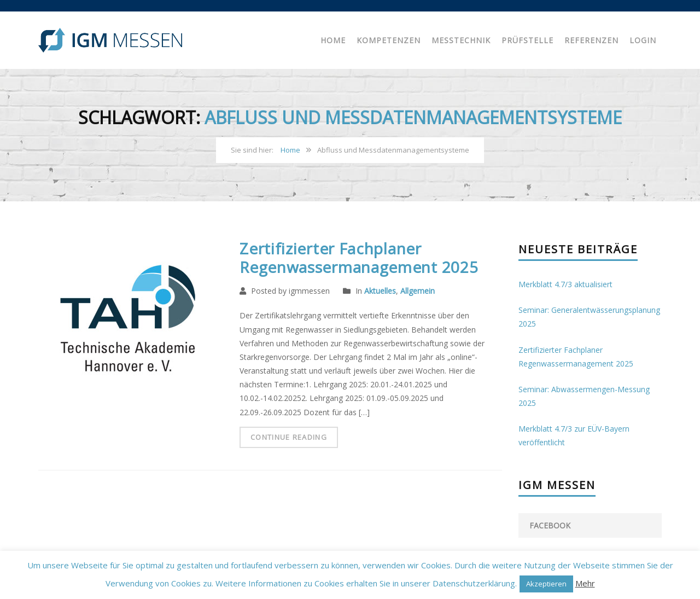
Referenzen (591, 40)
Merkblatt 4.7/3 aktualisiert (565, 284)
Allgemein (418, 291)
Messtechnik (461, 40)
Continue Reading (289, 437)
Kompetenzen (389, 40)
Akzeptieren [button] (546, 584)
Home (333, 40)
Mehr (585, 583)
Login (643, 40)
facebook (550, 525)
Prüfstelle (527, 40)
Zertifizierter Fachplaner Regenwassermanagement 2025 (359, 258)
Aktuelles (380, 291)
